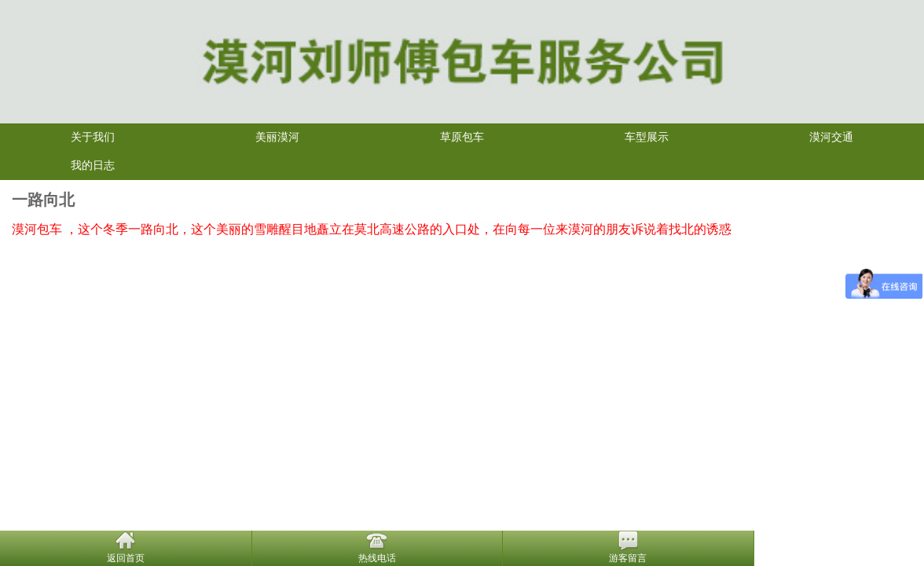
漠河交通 (831, 137)
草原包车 (462, 137)
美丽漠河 (277, 137)
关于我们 (93, 137)
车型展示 (647, 137)
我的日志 (93, 165)
